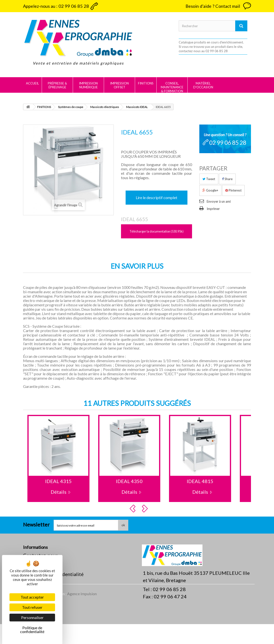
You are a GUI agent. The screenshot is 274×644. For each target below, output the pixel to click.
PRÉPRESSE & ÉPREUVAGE (57, 85)
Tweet (209, 179)
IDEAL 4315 (58, 481)
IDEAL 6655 (134, 219)
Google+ (210, 190)
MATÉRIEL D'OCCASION (203, 85)
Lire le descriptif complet (157, 197)
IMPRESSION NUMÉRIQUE (88, 85)
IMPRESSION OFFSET (119, 85)
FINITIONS (146, 83)
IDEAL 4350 (129, 481)
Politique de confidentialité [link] (32, 630)
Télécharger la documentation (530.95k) (157, 231)
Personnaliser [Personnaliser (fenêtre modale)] (32, 617)
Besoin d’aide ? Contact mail (213, 6)
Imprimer (213, 209)
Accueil (32, 83)
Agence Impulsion (82, 614)
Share (227, 179)
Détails (59, 492)
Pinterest (233, 190)
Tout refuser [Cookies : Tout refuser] (32, 607)
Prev (133, 509)
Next (145, 509)
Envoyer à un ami (219, 201)
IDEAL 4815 (200, 481)
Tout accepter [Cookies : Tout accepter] (32, 597)
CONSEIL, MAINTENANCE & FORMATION (172, 87)
